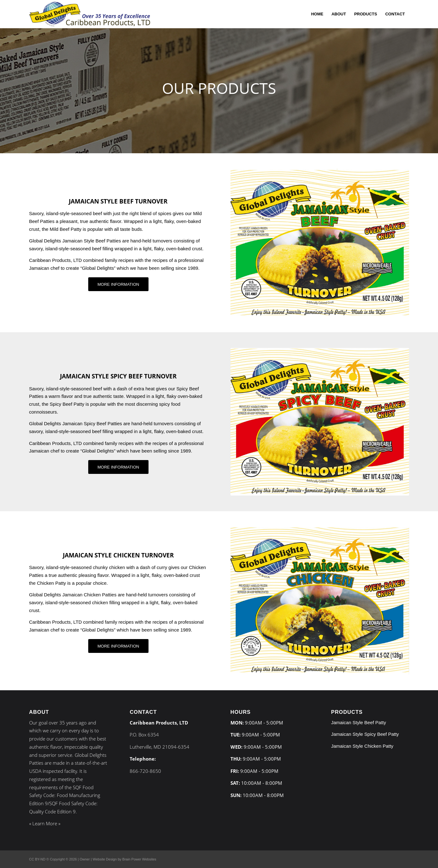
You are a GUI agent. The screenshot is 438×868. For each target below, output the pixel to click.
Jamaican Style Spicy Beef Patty (365, 734)
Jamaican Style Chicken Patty (362, 746)
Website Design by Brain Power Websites (124, 859)
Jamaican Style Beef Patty (358, 722)
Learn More (45, 823)
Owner (85, 859)
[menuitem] (317, 14)
